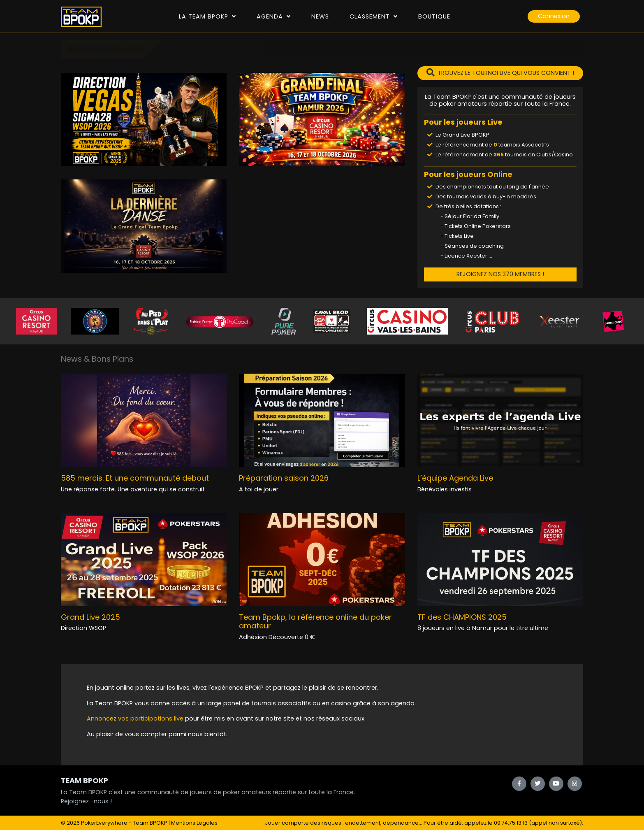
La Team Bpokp (207, 16)
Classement (374, 16)
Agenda (274, 16)
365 (499, 155)
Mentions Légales (194, 823)
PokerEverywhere (104, 823)
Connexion (554, 16)
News (320, 16)
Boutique (434, 16)
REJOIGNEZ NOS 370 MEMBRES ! (500, 274)
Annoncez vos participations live (136, 718)
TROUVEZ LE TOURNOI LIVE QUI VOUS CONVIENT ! (500, 73)
